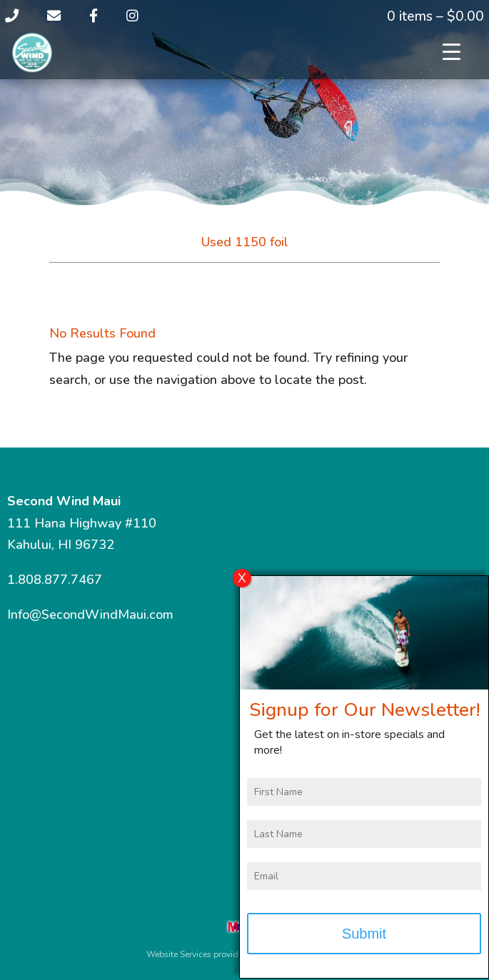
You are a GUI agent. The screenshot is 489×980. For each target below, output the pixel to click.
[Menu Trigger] (452, 52)
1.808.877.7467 (55, 580)
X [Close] (242, 585)
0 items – (435, 16)
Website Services (179, 954)
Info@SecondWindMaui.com (90, 615)
